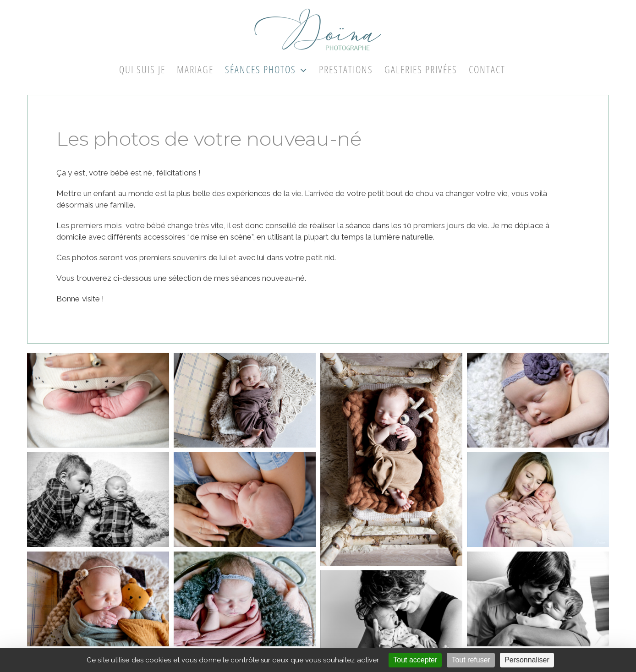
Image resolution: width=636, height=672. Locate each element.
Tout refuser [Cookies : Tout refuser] (471, 660)
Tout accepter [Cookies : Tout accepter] (415, 660)
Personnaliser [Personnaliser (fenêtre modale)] (527, 660)
